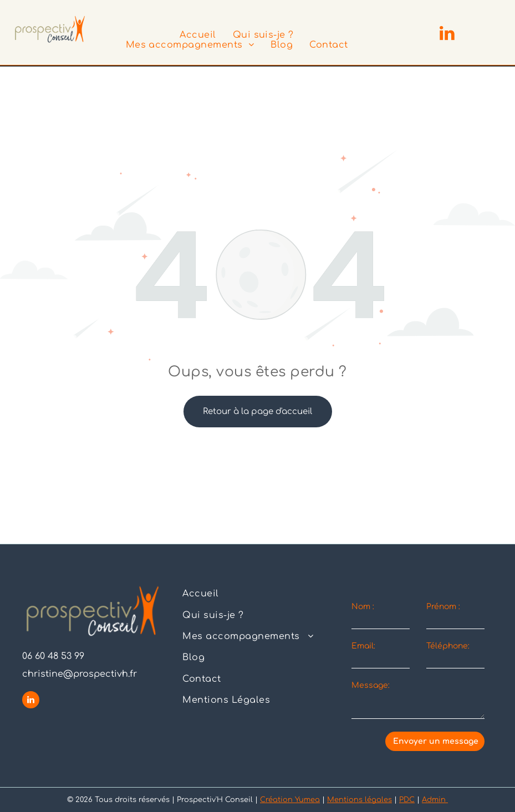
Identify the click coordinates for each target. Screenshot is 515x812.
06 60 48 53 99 (53, 656)
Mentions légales (360, 800)
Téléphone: (448, 646)
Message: (371, 685)
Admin (435, 800)
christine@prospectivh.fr (80, 674)
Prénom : (443, 607)
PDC (407, 800)
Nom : (363, 607)
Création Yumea (290, 800)
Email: (363, 646)
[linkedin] (447, 35)
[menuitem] (198, 35)
